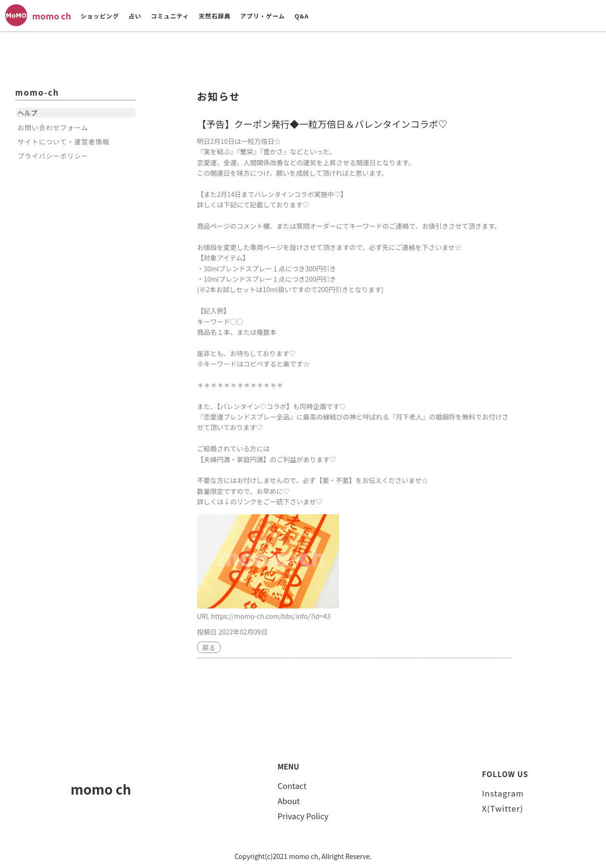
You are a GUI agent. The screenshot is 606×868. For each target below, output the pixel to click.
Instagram (503, 793)
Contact (292, 786)
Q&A (302, 16)
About (289, 801)
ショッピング (100, 16)
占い (135, 16)
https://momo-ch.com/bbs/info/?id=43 (271, 616)
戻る (209, 647)
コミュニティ (170, 16)
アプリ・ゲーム (263, 16)
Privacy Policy (303, 816)
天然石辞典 (214, 16)
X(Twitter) (503, 808)
